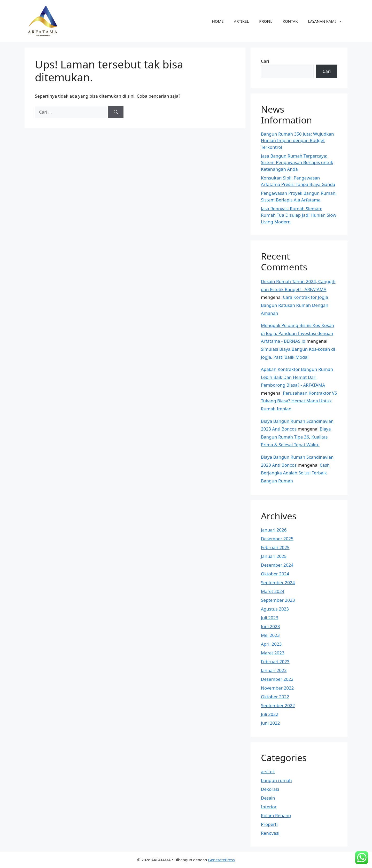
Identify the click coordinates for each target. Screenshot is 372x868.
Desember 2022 (277, 679)
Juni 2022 (270, 723)
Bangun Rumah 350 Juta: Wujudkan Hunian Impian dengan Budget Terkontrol (297, 140)
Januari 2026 (274, 530)
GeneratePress (222, 860)
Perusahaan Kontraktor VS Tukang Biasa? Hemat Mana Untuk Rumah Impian (299, 401)
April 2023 (271, 644)
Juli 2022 (270, 714)
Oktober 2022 (275, 697)
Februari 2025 (275, 547)
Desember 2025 (277, 539)
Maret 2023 (273, 653)
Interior (269, 807)
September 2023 (278, 600)
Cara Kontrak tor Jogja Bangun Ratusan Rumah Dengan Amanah (295, 305)
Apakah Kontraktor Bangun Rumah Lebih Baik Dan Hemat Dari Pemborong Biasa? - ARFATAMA (297, 377)
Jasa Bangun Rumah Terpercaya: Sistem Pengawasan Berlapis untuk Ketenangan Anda (297, 162)
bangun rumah (276, 780)
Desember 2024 (277, 565)
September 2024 (278, 582)
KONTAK (290, 21)
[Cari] (116, 112)
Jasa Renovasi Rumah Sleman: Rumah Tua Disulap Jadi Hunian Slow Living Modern (299, 215)
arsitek (268, 772)
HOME (218, 21)
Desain (268, 798)
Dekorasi (270, 789)
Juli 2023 (270, 618)
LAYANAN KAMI (328, 21)
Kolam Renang (276, 815)
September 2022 (278, 705)
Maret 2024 (273, 591)
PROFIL (266, 21)
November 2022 (277, 688)
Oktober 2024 (275, 574)
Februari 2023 (275, 662)
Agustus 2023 (275, 609)
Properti (269, 824)
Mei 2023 (270, 635)
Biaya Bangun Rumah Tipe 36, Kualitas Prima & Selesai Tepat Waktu (296, 437)
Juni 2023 (270, 626)
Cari (265, 61)
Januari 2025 (274, 556)
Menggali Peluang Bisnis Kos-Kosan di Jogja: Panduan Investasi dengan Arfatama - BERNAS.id (297, 333)
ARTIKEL (241, 21)
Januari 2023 (274, 670)
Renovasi (270, 833)
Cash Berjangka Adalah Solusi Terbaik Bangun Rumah (295, 473)
